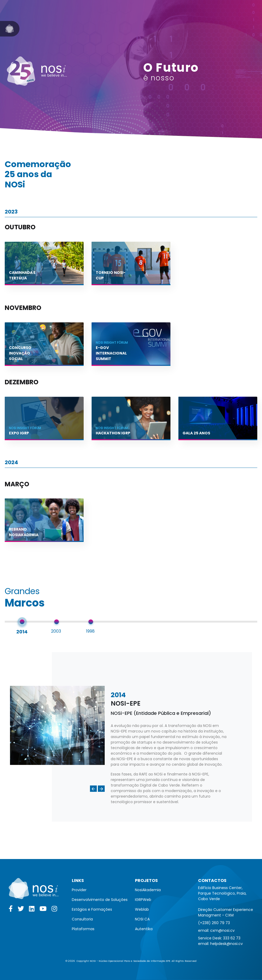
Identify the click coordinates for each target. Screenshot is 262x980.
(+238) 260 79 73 (214, 923)
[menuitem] (100, 890)
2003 (56, 631)
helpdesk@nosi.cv (226, 944)
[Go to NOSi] (10, 29)
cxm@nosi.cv (222, 930)
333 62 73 (232, 938)
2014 (22, 632)
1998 (90, 631)
